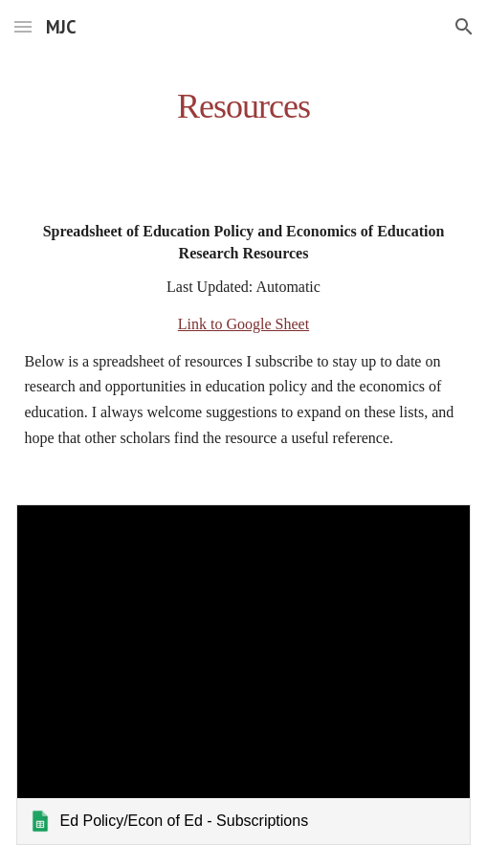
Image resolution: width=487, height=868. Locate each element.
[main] (243, 100)
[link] (243, 675)
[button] (23, 26)
